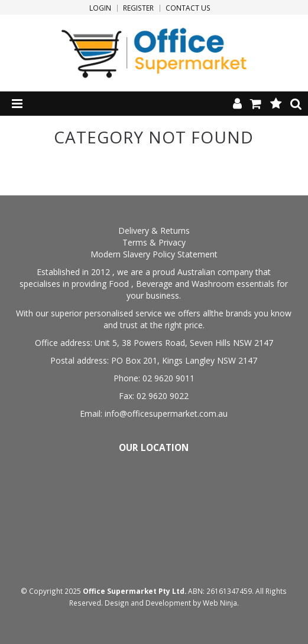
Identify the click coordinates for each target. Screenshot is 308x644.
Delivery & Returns (154, 231)
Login (100, 8)
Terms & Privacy (154, 242)
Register (138, 8)
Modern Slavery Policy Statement (154, 254)
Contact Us (188, 8)
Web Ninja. (221, 603)
